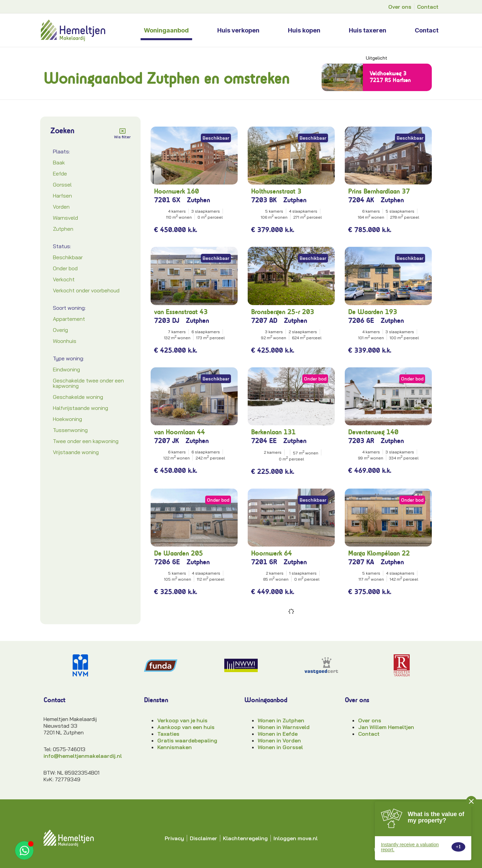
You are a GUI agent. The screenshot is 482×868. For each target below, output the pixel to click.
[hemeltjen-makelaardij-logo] (88, 30)
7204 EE (264, 441)
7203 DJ (167, 321)
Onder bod (65, 268)
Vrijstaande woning (76, 452)
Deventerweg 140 (373, 432)
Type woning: (68, 358)
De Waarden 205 (178, 553)
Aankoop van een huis (186, 727)
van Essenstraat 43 (181, 312)
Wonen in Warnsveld (284, 727)
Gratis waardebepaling (187, 740)
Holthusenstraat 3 (276, 191)
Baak (59, 162)
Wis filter (122, 137)
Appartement (69, 319)
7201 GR (264, 562)
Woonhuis (65, 341)
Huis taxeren (368, 30)
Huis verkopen (238, 30)
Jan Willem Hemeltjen (386, 727)
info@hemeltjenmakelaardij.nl (83, 756)
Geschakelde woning (78, 397)
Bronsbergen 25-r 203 (283, 312)
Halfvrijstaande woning (81, 408)
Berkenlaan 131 (273, 432)
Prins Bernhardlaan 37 (379, 191)
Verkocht (64, 279)
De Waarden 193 (373, 312)
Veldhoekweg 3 (388, 73)
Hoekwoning (67, 419)
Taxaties (168, 734)
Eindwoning (66, 369)
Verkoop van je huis (182, 720)
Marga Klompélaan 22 (379, 553)
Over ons (370, 720)
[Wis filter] (123, 131)
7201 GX (167, 200)
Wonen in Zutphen (281, 720)
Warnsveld (65, 218)
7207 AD (264, 321)
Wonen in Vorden (279, 740)
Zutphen (63, 229)
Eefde (60, 173)
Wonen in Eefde (278, 734)
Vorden (61, 207)
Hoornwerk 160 (176, 191)
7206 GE (361, 321)
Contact (427, 30)
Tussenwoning (70, 430)
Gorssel (62, 185)
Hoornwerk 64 (271, 553)
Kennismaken (175, 747)
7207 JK (166, 441)
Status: (62, 246)
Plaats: (61, 151)
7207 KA (361, 562)
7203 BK (264, 200)
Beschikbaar (68, 257)
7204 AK (361, 200)
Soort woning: (69, 308)
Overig (60, 330)
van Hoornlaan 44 (179, 432)
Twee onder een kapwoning (86, 441)
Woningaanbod (166, 30)
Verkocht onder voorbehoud (86, 290)
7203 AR (361, 441)
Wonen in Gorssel (280, 747)
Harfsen (62, 196)
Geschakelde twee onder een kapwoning (88, 383)
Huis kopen (304, 30)
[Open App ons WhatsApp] (24, 850)
